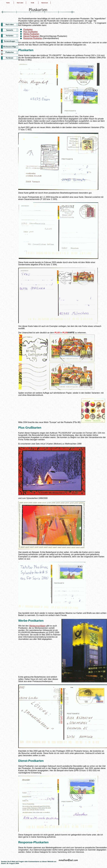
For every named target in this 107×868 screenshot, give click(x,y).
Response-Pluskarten (33, 38)
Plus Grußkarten (30, 32)
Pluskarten (28, 29)
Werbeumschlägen (37, 626)
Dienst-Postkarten (31, 36)
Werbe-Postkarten (31, 34)
